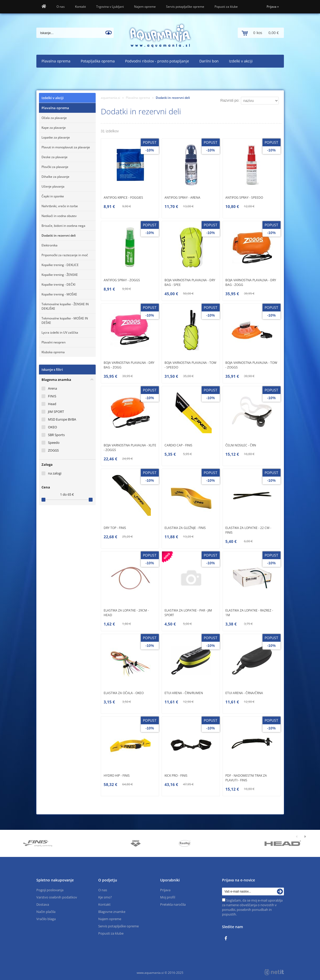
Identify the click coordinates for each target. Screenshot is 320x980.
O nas (61, 7)
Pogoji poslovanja (50, 890)
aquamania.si (110, 98)
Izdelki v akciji (241, 61)
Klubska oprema (53, 352)
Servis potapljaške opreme (185, 7)
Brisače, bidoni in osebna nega (63, 226)
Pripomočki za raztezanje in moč (65, 255)
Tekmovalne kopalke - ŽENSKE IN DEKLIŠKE (65, 306)
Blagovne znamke (112, 912)
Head (52, 404)
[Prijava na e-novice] (280, 891)
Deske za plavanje (55, 157)
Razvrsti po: (230, 100)
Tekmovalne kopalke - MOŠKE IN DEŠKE (65, 320)
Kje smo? (105, 897)
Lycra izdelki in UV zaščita (60, 332)
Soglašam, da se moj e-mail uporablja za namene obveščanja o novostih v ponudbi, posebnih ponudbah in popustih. (252, 907)
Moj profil (168, 897)
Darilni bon (209, 61)
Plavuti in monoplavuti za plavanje (66, 147)
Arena (52, 388)
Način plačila (46, 912)
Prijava (273, 7)
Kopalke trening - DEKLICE (60, 265)
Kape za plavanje (54, 128)
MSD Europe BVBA (62, 419)
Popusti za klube (226, 7)
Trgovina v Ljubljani (110, 7)
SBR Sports (56, 435)
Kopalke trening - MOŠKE (59, 294)
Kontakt (80, 7)
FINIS (52, 396)
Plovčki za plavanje (55, 167)
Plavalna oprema (56, 61)
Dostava (43, 904)
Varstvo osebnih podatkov (57, 897)
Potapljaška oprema (98, 61)
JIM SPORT (56, 412)
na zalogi (55, 473)
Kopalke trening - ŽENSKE (60, 275)
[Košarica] (261, 33)
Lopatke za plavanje (56, 137)
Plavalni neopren (54, 342)
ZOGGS (53, 450)
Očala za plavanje (54, 118)
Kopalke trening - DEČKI (58, 284)
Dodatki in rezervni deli (59, 235)
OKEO (52, 427)
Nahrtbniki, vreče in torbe (60, 206)
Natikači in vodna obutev (59, 216)
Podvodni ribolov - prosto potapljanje (157, 61)
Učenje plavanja (53, 186)
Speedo (54, 443)
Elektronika (50, 245)
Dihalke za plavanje (55, 177)
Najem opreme (145, 7)
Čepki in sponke (53, 196)
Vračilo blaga (46, 919)
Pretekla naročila (173, 904)
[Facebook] (227, 938)
